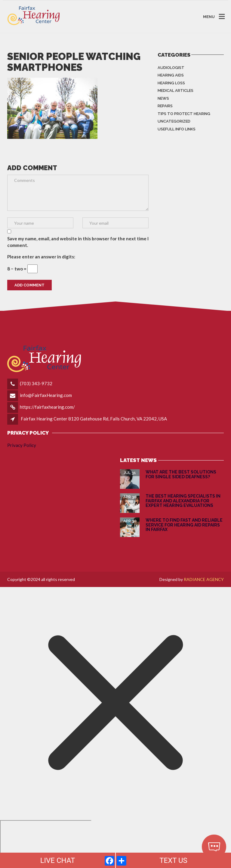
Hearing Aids (171, 75)
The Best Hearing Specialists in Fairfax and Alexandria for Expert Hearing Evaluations (183, 501)
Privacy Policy (22, 445)
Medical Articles (176, 91)
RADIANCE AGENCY (204, 579)
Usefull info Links (177, 129)
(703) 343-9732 (36, 383)
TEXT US (173, 860)
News (163, 98)
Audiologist (171, 68)
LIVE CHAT (58, 860)
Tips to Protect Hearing (184, 114)
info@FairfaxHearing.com (46, 395)
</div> (46, 843)
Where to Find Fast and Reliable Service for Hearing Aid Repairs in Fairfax (184, 525)
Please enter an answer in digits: (41, 257)
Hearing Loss (171, 83)
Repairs (165, 106)
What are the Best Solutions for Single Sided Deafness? (181, 474)
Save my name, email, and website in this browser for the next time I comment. (78, 242)
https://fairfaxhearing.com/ (47, 407)
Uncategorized (174, 121)
